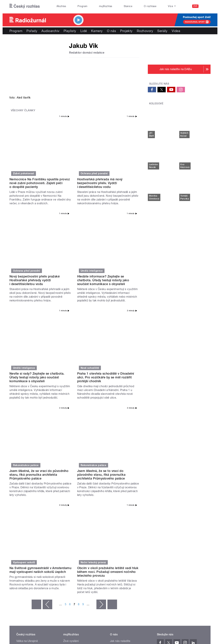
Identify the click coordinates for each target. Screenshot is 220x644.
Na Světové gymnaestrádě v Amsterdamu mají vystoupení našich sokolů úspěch (40, 434)
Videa (176, 31)
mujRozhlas (106, 6)
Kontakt (115, 526)
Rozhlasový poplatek (123, 531)
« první (36, 468)
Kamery (97, 31)
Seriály (162, 31)
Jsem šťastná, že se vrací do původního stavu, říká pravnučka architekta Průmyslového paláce (39, 366)
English (200, 545)
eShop (20, 520)
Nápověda (117, 510)
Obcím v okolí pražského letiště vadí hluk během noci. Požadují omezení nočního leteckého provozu (108, 436)
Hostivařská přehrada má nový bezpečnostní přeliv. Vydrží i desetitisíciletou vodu (100, 156)
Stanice (128, 6)
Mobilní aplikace (73, 520)
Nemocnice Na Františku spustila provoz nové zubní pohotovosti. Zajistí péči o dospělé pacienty (40, 156)
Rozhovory (145, 31)
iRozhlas (61, 6)
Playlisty (70, 31)
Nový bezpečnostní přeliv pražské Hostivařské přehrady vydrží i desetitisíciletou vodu (35, 226)
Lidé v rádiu (117, 515)
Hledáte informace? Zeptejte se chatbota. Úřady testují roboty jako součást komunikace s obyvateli (103, 226)
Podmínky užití (184, 545)
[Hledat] (206, 6)
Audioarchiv (50, 31)
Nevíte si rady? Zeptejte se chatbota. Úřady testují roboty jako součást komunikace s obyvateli (37, 296)
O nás (111, 31)
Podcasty (69, 515)
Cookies (148, 545)
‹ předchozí (47, 468)
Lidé (84, 31)
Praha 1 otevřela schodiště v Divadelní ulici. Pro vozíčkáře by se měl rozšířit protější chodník (106, 296)
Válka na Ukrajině (27, 505)
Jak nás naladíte (120, 505)
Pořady (32, 31)
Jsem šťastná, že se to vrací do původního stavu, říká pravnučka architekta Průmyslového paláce (101, 366)
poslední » (112, 468)
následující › (101, 468)
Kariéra (114, 520)
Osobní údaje (164, 545)
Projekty (126, 31)
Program (82, 6)
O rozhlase (150, 6)
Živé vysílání (71, 505)
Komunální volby (27, 510)
